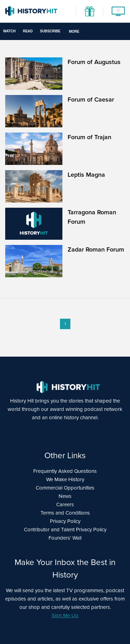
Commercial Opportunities (65, 488)
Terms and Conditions (65, 513)
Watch (9, 31)
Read (28, 31)
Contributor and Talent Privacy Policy (65, 530)
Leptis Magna (86, 175)
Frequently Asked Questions (65, 471)
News (65, 496)
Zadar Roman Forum (96, 249)
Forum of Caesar (91, 100)
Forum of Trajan (89, 137)
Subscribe (50, 31)
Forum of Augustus (94, 62)
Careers (65, 504)
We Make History (65, 479)
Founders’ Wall (65, 538)
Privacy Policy (65, 521)
